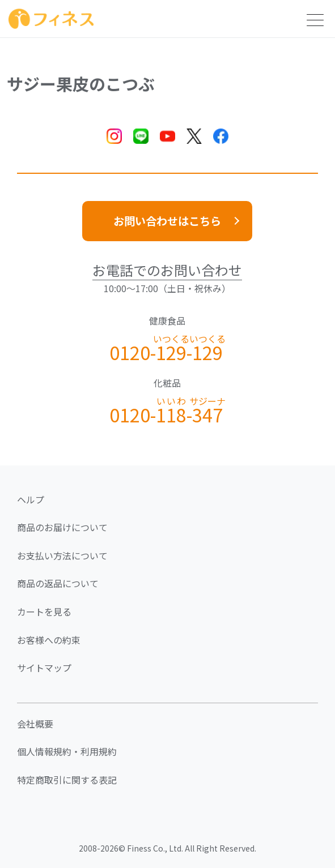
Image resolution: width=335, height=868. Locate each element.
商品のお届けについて (62, 527)
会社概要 (35, 724)
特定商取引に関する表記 (67, 780)
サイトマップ (44, 668)
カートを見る (44, 612)
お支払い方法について (62, 555)
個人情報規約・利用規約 (67, 751)
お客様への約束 (49, 640)
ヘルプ (31, 499)
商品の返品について (58, 583)
